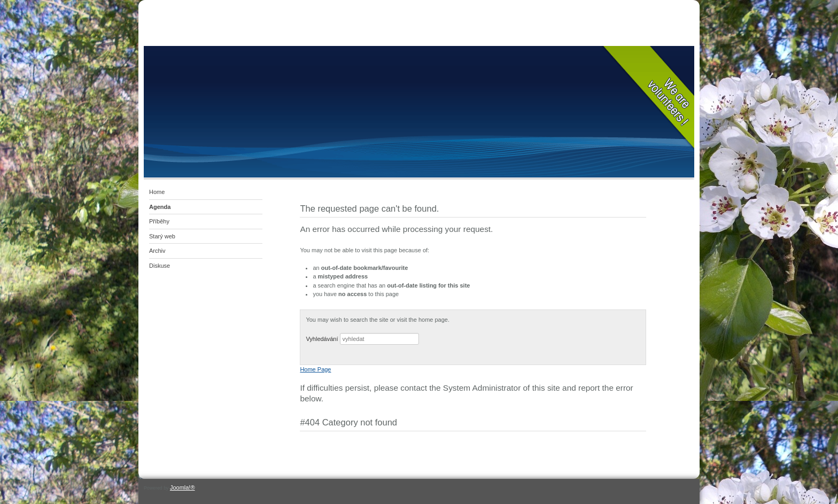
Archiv (157, 251)
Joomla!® (183, 487)
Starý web (162, 236)
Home (157, 192)
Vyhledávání (322, 339)
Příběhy (159, 221)
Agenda (160, 207)
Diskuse (160, 266)
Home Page (315, 369)
